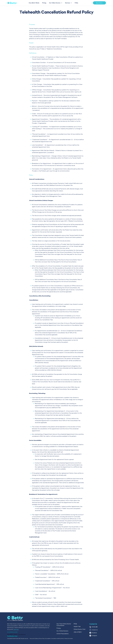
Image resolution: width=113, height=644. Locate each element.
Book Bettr (99, 3)
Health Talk (77, 626)
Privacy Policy (42, 639)
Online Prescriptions (63, 634)
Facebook (93, 633)
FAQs (75, 624)
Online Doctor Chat (80, 629)
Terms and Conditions (34, 639)
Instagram (93, 636)
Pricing (59, 628)
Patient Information (69, 639)
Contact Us (93, 630)
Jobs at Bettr (78, 632)
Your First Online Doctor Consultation (64, 625)
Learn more (16, 629)
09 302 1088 (93, 627)
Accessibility (48, 639)
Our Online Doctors (62, 631)
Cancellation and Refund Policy (58, 639)
